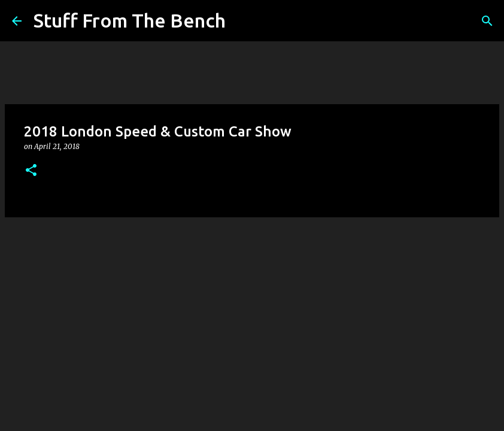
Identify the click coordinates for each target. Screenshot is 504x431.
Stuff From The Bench (130, 20)
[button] (31, 171)
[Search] (242, 21)
